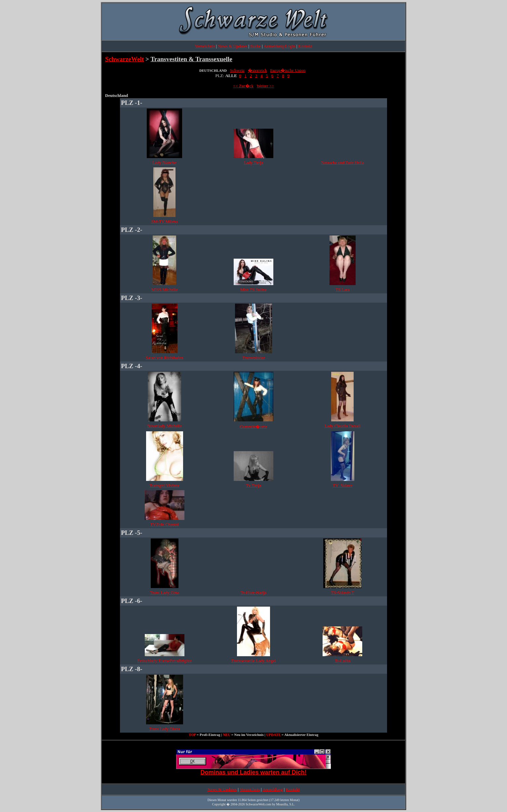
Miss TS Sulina (253, 290)
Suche (255, 46)
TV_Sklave (343, 485)
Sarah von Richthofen (164, 358)
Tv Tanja (253, 485)
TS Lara (342, 290)
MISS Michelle (165, 290)
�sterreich (257, 70)
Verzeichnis (205, 46)
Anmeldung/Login (279, 46)
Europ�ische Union (288, 70)
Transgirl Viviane (164, 485)
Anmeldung (273, 789)
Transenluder (253, 358)
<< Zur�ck (243, 86)
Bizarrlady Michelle (164, 426)
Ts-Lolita (343, 661)
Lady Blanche (164, 163)
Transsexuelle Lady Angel (253, 661)
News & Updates (233, 46)
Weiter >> (265, 86)
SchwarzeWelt (124, 59)
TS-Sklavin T (342, 593)
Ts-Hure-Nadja (253, 593)
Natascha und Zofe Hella (343, 163)
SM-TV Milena (164, 221)
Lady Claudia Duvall (343, 426)
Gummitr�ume (253, 427)
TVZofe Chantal (165, 524)
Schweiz (237, 70)
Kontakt (305, 46)
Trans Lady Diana (164, 729)
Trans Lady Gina (165, 593)
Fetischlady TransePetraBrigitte (164, 661)
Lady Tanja (253, 163)
